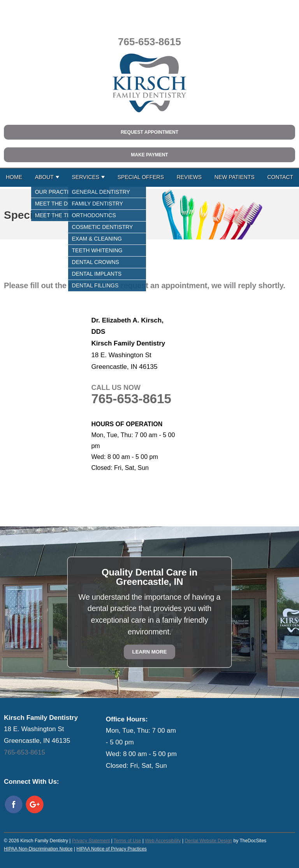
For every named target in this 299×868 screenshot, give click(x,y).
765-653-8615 (149, 42)
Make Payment (149, 155)
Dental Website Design (208, 841)
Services (86, 177)
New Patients (235, 177)
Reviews (189, 177)
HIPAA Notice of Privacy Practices (112, 849)
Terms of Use (128, 841)
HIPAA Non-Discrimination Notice (38, 849)
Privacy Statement (91, 841)
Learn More (150, 652)
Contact (280, 177)
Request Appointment (149, 132)
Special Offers (141, 177)
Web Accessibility (163, 841)
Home (14, 177)
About (44, 177)
